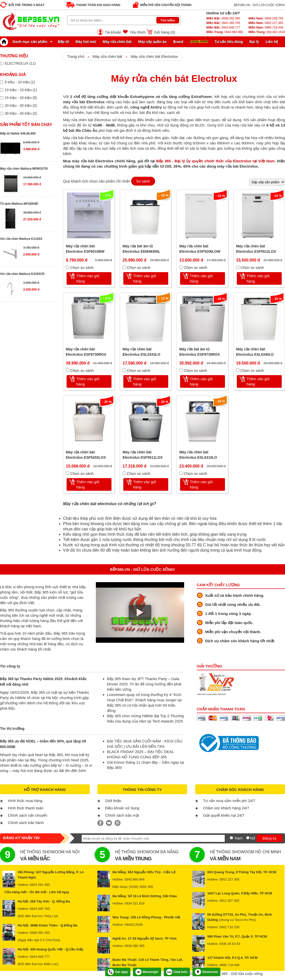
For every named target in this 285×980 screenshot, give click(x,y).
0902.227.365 (266, 23)
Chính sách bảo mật (122, 815)
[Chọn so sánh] (67, 267)
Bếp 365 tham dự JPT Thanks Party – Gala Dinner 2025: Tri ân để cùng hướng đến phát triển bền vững (144, 684)
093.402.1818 (267, 32)
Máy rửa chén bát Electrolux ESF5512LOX (256, 249)
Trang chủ (76, 56)
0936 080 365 (135, 946)
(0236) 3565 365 (141, 887)
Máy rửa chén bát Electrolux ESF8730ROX (86, 352)
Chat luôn (177, 972)
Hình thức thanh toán (26, 808)
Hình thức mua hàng (25, 801)
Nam (239, 838)
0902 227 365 (230, 879)
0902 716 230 (230, 927)
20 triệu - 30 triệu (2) (21, 106)
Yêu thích (138, 32)
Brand (178, 42)
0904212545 (134, 925)
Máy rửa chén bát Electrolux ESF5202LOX (86, 455)
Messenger (147, 972)
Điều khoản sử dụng (122, 808)
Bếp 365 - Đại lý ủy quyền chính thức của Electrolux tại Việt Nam (215, 161)
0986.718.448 (266, 28)
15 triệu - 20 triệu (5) (21, 98)
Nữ (253, 838)
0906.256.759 (266, 18)
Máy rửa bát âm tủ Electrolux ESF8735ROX (199, 352)
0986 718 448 (230, 965)
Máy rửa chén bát (117, 42)
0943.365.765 (223, 23)
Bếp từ (63, 42)
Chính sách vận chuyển (27, 815)
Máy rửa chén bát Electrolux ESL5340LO (255, 352)
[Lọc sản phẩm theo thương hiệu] (2, 63)
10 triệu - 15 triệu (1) (21, 90)
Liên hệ (272, 42)
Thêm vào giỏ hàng (88, 278)
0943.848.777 (223, 28)
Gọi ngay (118, 972)
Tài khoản (113, 32)
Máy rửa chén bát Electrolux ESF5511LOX (143, 455)
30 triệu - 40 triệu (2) (21, 113)
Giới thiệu (113, 801)
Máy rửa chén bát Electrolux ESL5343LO (141, 352)
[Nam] (231, 838)
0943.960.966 (225, 32)
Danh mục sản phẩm (25, 42)
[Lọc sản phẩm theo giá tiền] (2, 82)
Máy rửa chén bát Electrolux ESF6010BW (85, 249)
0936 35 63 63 (230, 944)
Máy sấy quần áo (152, 42)
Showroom (206, 972)
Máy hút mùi (86, 42)
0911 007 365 (230, 901)
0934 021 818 (135, 903)
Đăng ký (269, 838)
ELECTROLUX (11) (20, 63)
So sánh (143, 181)
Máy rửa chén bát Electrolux (154, 56)
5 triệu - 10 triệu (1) (20, 82)
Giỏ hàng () (164, 32)
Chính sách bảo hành (26, 823)
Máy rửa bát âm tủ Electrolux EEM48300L (141, 249)
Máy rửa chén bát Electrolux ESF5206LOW (200, 249)
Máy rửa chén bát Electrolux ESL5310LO (198, 455)
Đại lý (254, 42)
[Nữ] (248, 838)
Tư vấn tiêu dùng (229, 42)
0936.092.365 (223, 18)
